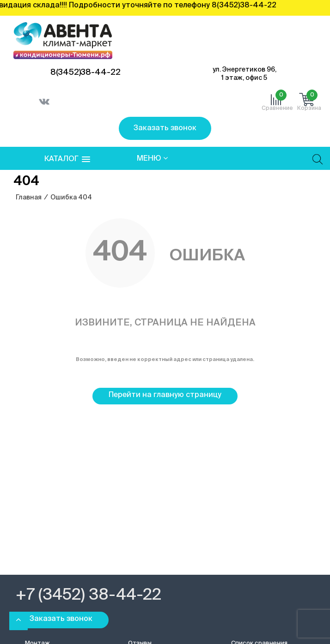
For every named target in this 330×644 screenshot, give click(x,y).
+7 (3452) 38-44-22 (89, 596)
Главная (29, 198)
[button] (67, 159)
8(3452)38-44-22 (86, 72)
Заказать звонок (165, 128)
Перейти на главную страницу (165, 395)
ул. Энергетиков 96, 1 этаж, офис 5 (244, 74)
